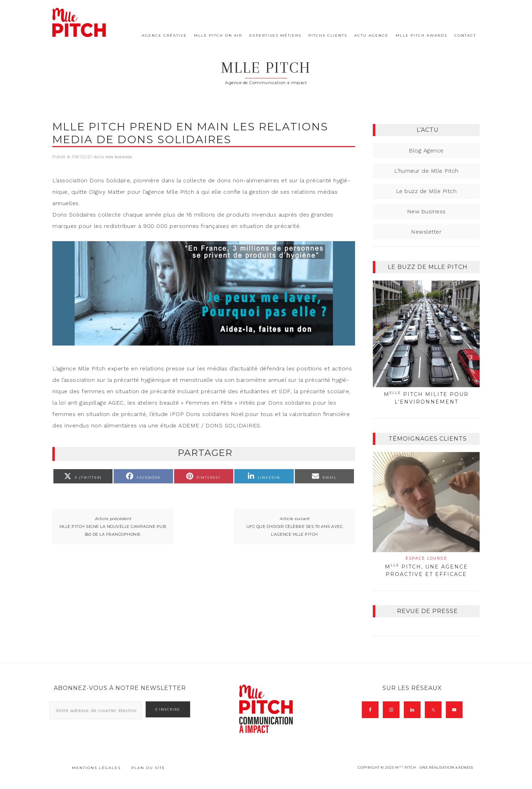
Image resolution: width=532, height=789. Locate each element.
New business (119, 166)
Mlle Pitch (266, 72)
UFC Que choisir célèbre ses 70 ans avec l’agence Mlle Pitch (294, 548)
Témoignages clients (428, 448)
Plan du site (148, 777)
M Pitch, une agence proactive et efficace (426, 576)
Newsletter (426, 241)
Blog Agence (426, 160)
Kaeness (464, 777)
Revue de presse (427, 620)
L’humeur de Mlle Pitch (426, 180)
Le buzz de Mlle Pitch (426, 200)
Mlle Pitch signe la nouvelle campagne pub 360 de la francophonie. (113, 548)
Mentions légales (96, 777)
